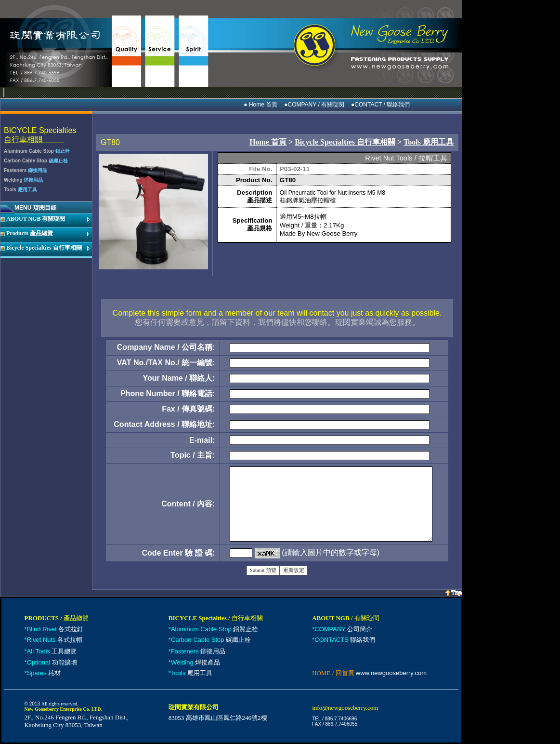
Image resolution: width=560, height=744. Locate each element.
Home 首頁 (268, 142)
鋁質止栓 (215, 629)
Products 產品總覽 (30, 233)
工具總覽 (52, 651)
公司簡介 (343, 629)
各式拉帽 (55, 640)
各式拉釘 (55, 629)
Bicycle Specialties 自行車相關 (44, 248)
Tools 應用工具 (429, 142)
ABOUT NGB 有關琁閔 (36, 219)
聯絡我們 (345, 640)
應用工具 (192, 673)
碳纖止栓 (211, 640)
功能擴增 (52, 662)
